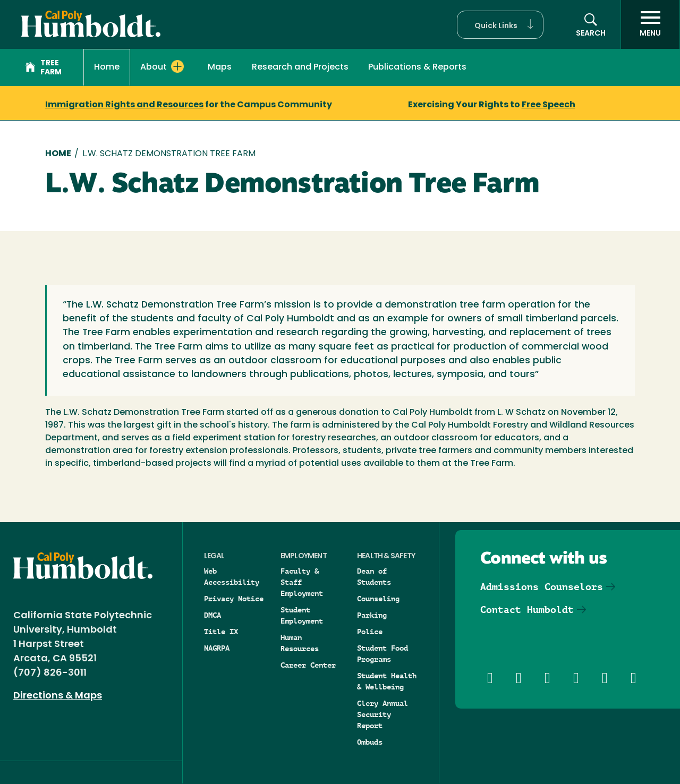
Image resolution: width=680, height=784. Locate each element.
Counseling (378, 599)
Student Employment (302, 615)
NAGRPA (217, 648)
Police (370, 632)
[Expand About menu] (177, 66)
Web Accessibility (232, 577)
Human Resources (300, 643)
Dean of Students (374, 577)
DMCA (212, 615)
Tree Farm (44, 68)
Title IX (221, 632)
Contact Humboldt (527, 610)
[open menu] (650, 24)
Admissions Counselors (542, 587)
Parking (372, 615)
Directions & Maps (58, 696)
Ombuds (370, 742)
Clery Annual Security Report (382, 714)
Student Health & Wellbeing (387, 681)
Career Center (308, 665)
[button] (500, 25)
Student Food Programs (382, 654)
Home (107, 67)
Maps (220, 67)
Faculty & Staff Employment (302, 582)
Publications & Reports (417, 67)
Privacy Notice (234, 599)
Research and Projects (300, 67)
